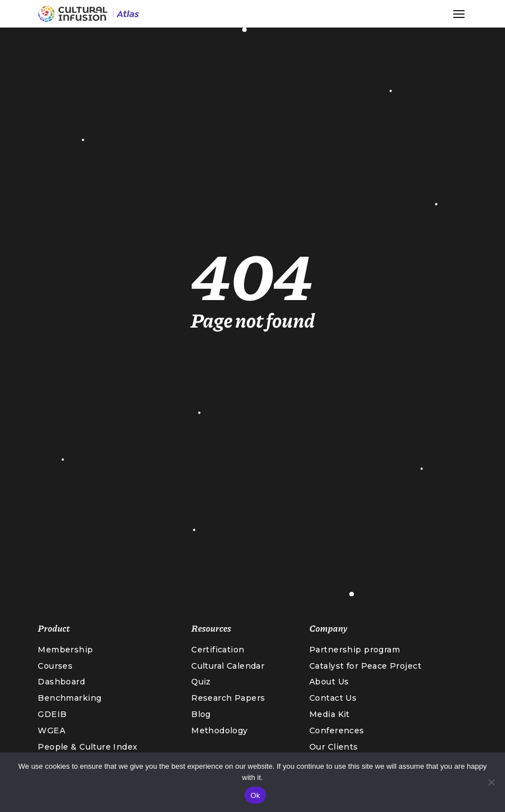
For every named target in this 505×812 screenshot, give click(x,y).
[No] (491, 782)
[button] (459, 14)
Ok (255, 795)
